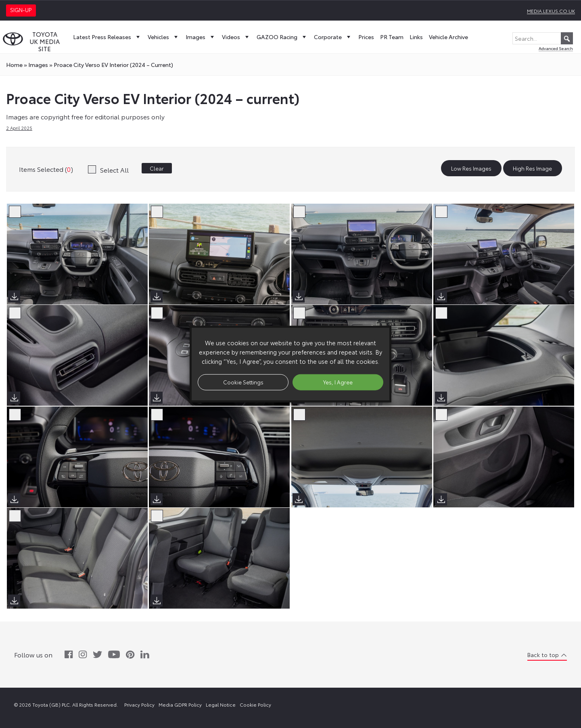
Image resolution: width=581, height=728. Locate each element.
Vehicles (164, 37)
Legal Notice (221, 704)
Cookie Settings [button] (243, 382)
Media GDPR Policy (180, 704)
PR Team (392, 37)
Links (416, 37)
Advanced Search (556, 48)
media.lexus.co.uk (551, 11)
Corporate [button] (333, 37)
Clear (157, 168)
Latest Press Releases (107, 37)
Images (201, 37)
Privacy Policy (139, 704)
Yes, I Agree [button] (338, 382)
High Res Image (532, 168)
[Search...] (543, 38)
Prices (366, 37)
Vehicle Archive (448, 37)
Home (14, 65)
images (38, 65)
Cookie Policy (255, 704)
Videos (236, 37)
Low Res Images (471, 168)
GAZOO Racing (282, 37)
